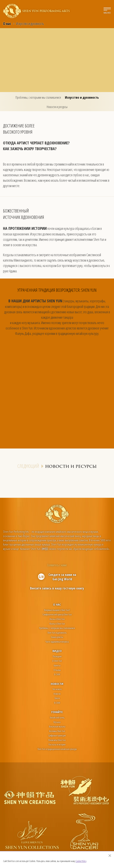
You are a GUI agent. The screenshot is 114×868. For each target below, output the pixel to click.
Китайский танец (57, 717)
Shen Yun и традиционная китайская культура (57, 749)
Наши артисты (57, 637)
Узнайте (57, 712)
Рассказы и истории (57, 744)
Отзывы (57, 670)
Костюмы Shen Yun (57, 731)
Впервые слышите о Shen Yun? (57, 610)
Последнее (57, 656)
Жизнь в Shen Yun (57, 619)
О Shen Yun (57, 661)
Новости (57, 684)
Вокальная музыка (57, 726)
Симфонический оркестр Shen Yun (57, 614)
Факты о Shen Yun (57, 624)
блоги (57, 698)
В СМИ (57, 674)
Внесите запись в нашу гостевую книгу (57, 588)
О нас (7, 24)
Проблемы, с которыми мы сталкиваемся (38, 97)
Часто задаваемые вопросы (57, 642)
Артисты (57, 665)
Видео (57, 651)
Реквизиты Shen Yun (57, 740)
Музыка (57, 722)
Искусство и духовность (82, 97)
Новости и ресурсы (57, 107)
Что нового (57, 689)
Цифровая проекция (57, 735)
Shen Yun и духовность (57, 633)
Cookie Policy (81, 861)
